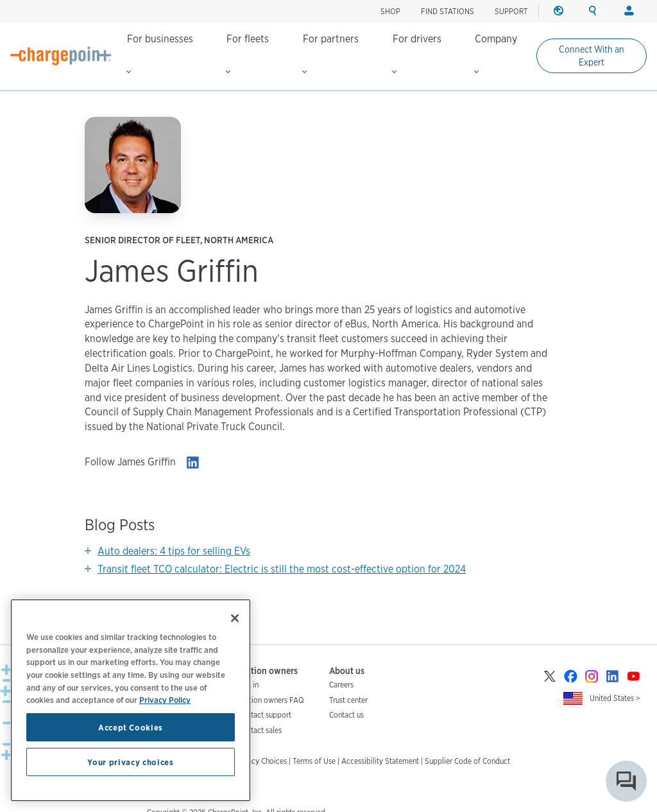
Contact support (265, 715)
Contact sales (260, 730)
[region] (131, 700)
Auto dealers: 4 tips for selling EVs (174, 551)
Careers (341, 685)
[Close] (235, 618)
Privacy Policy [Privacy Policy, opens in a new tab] (165, 700)
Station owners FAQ (271, 700)
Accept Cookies (131, 727)
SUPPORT (511, 11)
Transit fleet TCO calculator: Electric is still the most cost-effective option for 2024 (282, 569)
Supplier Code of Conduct (467, 761)
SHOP (390, 11)
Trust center (348, 700)
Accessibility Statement (380, 761)
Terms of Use (314, 761)
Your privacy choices (130, 762)
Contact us (346, 715)
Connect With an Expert (592, 56)
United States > (615, 698)
